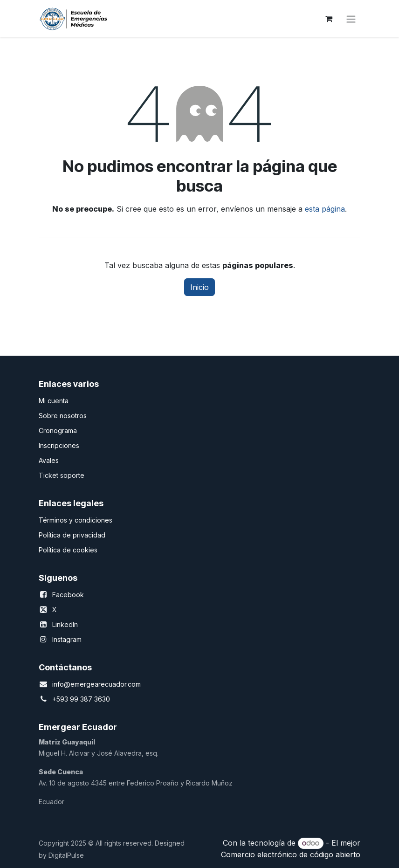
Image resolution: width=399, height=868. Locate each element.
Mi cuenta (54, 401)
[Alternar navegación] (351, 19)
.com (134, 684)
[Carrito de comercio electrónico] (329, 19)
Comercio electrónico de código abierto (291, 854)
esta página (325, 209)
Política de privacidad (72, 535)
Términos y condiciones (76, 520)
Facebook (68, 595)
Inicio (199, 287)
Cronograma (58, 431)
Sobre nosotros (63, 416)
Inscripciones (59, 445)
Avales (49, 460)
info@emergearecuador (89, 684)
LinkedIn (65, 624)
